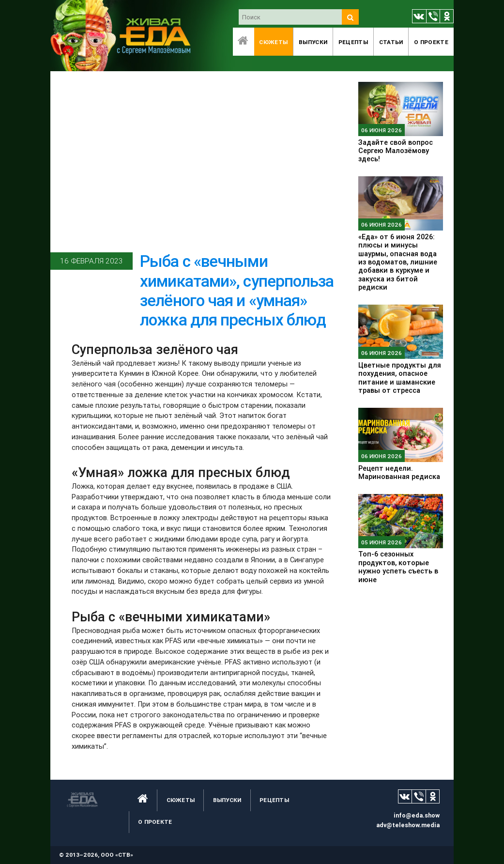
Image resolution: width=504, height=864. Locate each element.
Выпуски (313, 42)
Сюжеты (273, 42)
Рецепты (353, 42)
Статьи (391, 42)
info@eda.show (417, 815)
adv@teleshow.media (408, 825)
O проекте (431, 42)
